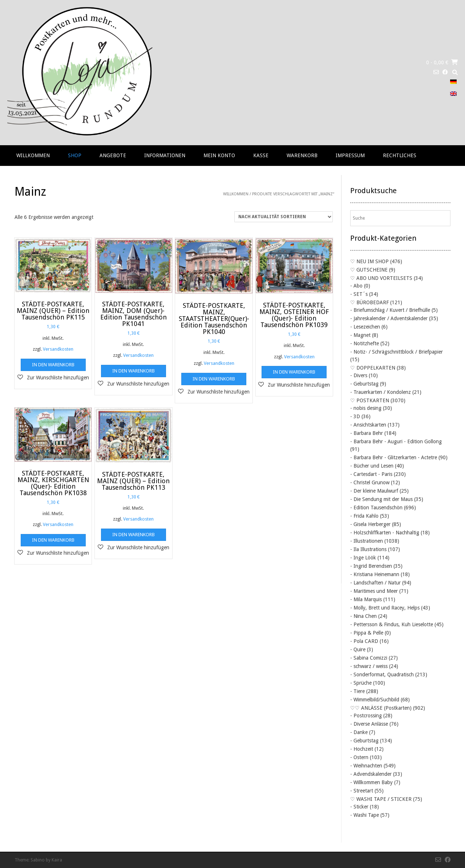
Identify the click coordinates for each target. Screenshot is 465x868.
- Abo (356, 286)
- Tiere (357, 691)
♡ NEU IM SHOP (369, 261)
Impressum (350, 155)
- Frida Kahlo (364, 516)
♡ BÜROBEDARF (369, 302)
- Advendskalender (371, 774)
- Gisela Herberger (370, 524)
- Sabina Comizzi (369, 658)
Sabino (38, 860)
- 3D (355, 416)
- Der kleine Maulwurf (374, 491)
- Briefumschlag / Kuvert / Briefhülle (390, 310)
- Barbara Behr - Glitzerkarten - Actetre (394, 457)
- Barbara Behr (367, 433)
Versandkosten (58, 349)
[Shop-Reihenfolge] (284, 217)
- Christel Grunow (370, 482)
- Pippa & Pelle (367, 633)
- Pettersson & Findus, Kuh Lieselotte (392, 624)
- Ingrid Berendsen (371, 566)
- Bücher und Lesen (372, 466)
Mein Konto (219, 155)
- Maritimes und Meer (374, 591)
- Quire (358, 649)
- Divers (359, 375)
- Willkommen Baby (371, 782)
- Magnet (360, 335)
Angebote (113, 155)
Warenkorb (302, 155)
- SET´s (359, 294)
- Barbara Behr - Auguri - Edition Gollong (396, 441)
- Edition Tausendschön (376, 508)
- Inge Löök (363, 558)
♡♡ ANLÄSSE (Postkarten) (381, 708)
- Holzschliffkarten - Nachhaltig (385, 533)
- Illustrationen (367, 541)
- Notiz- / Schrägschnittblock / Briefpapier (397, 352)
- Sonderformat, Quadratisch (382, 675)
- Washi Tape (365, 815)
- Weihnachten (366, 766)
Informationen (165, 155)
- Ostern (359, 757)
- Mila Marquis (366, 599)
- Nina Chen (363, 616)
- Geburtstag (364, 384)
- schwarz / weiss (369, 666)
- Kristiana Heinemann (375, 574)
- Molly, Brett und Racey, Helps (385, 608)
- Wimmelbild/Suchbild (375, 700)
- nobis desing (366, 408)
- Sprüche (361, 683)
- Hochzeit (362, 749)
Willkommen (33, 155)
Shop (75, 155)
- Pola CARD (364, 641)
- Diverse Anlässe (369, 724)
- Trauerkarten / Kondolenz (381, 392)
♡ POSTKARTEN (370, 400)
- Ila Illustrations (368, 549)
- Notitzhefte (365, 343)
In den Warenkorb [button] (53, 365)
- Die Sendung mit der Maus (381, 499)
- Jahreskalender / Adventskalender (389, 318)
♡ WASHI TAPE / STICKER (381, 799)
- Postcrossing (366, 716)
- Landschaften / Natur (375, 583)
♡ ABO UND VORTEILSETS (381, 278)
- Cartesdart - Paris (371, 474)
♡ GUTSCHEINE (369, 270)
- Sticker (359, 807)
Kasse (261, 155)
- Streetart (362, 791)
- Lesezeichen (365, 327)
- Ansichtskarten (368, 425)
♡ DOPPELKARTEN (373, 368)
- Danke (359, 732)
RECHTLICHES (400, 155)
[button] (53, 378)
